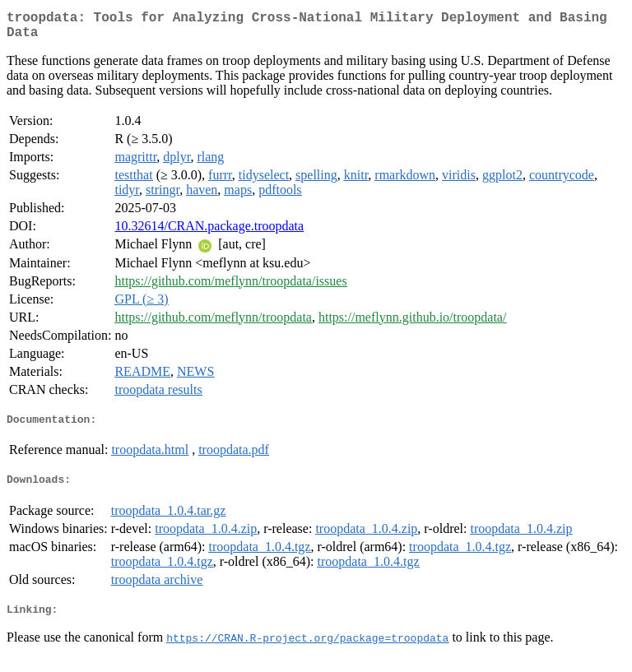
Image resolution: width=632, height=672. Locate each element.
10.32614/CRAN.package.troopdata (209, 232)
